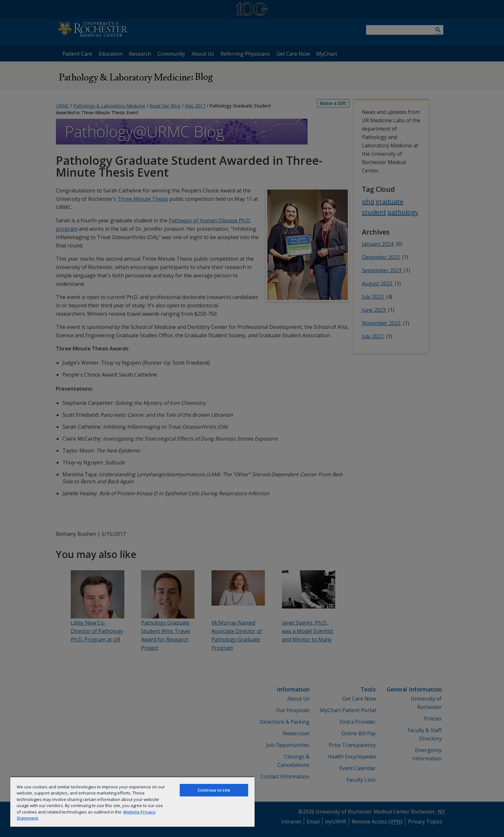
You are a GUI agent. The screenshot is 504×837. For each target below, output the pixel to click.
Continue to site (214, 790)
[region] (132, 802)
